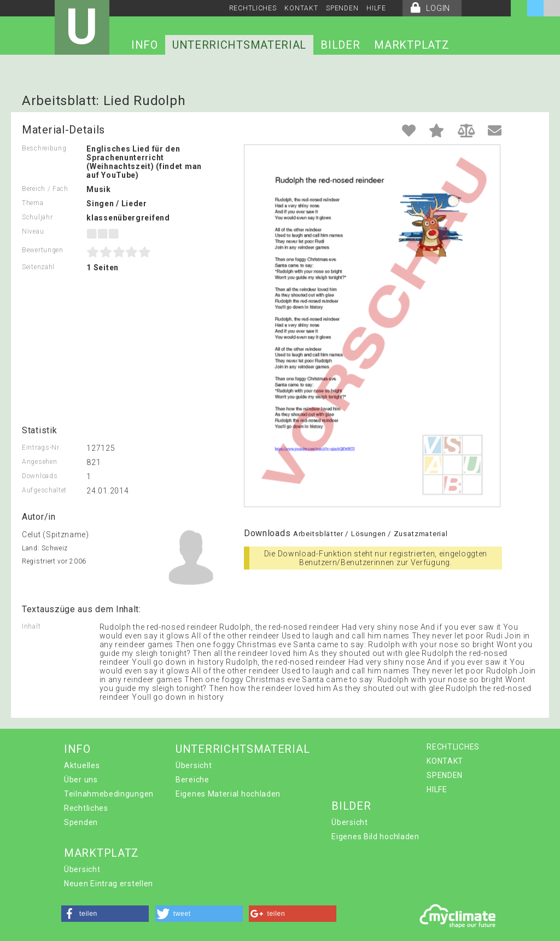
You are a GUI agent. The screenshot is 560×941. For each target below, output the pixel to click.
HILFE (376, 8)
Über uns (81, 780)
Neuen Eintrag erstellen (109, 884)
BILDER (340, 45)
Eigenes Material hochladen (228, 794)
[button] (105, 914)
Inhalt (31, 626)
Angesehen (39, 462)
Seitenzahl (38, 267)
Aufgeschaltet (44, 490)
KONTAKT (301, 8)
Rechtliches (86, 808)
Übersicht (194, 765)
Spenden (81, 822)
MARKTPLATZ (412, 45)
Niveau (33, 231)
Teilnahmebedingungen (109, 794)
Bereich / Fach (45, 189)
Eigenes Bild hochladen (375, 837)
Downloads (40, 476)
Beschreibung (44, 148)
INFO (145, 45)
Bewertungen (43, 250)
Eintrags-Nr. (41, 448)
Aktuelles (82, 765)
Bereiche (192, 780)
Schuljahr (37, 217)
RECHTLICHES (253, 8)
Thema (33, 203)
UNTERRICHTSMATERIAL (239, 45)
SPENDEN (342, 8)
